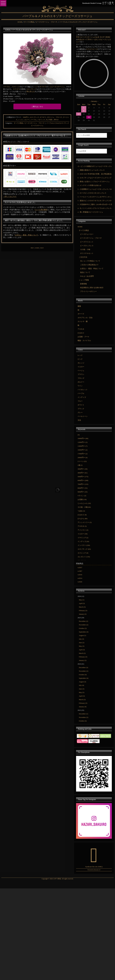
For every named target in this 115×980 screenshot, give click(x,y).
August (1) (82, 635)
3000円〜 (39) (83, 469)
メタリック (16, 87)
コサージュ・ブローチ (54, 117)
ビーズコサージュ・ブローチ (91, 238)
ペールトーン (83, 416)
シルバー (27, 120)
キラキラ (43, 87)
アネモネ (81, 329)
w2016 (80, 575)
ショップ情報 (84, 280)
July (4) (81, 685)
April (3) (82, 603)
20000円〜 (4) (83, 458)
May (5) (82, 692)
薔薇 (79, 306)
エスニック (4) (83, 553)
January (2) (83, 614)
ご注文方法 (83, 257)
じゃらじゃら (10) (84, 503)
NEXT (42, 248)
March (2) (82, 653)
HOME (37, 248)
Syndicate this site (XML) (94, 867)
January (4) (83, 707)
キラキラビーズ (92, 49)
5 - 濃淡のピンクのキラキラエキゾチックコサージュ (95, 201)
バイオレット (83, 390)
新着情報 (83, 284)
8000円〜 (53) (83, 488)
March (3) (82, 607)
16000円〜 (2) (83, 450)
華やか (56, 120)
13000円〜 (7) (83, 446)
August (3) (82, 682)
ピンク (80, 359)
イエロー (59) (83, 534)
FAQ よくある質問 (87, 276)
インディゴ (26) (83, 541)
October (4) (83, 675)
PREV (32, 248)
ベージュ (81, 371)
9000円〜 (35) (83, 492)
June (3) (82, 689)
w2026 (80, 582)
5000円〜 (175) (83, 477)
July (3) (81, 639)
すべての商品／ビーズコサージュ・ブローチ (29, 123)
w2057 (80, 568)
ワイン (80, 386)
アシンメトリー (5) (85, 522)
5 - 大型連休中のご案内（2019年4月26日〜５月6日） (95, 204)
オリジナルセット (87, 253)
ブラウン (81, 374)
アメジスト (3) (83, 530)
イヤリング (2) (83, 538)
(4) (79, 435)
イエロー (81, 367)
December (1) (83, 714)
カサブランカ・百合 (85, 318)
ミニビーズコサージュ (56, 87)
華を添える (31, 92)
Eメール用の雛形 (41, 210)
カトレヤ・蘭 (83, 321)
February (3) (83, 610)
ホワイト (81, 405)
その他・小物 (85, 249)
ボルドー (81, 382)
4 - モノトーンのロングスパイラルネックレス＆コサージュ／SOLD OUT (95, 208)
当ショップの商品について (90, 261)
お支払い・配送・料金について (26, 235)
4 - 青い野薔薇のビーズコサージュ (90, 212)
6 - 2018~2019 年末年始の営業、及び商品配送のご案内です (95, 174)
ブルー (80, 401)
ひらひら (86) (83, 519)
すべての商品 (84, 230)
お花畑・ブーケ (83, 337)
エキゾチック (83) (84, 549)
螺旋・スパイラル (84, 341)
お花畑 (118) (82, 499)
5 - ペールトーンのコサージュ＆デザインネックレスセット (95, 197)
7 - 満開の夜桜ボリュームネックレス (91, 170)
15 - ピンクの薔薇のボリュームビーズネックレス (95, 166)
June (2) (82, 643)
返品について (85, 272)
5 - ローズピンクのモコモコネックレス (92, 193)
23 (89, 117)
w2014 (80, 578)
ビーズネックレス (87, 246)
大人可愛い (50, 120)
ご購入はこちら (37, 107)
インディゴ (82, 397)
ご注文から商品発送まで (89, 265)
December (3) (83, 667)
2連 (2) (80, 465)
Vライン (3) (82, 496)
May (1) (82, 600)
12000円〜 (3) (83, 442)
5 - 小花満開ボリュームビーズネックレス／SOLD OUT (95, 189)
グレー (80, 412)
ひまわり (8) (82, 515)
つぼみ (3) (81, 511)
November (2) (84, 625)
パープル (7, 87)
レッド (80, 355)
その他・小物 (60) (84, 507)
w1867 (80, 571)
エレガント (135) (84, 557)
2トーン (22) (82, 461)
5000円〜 (26, 117)
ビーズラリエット (87, 242)
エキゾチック (31, 89)
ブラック (81, 409)
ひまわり (81, 333)
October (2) (83, 628)
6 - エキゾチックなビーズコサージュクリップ (94, 178)
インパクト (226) (84, 545)
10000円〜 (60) (83, 438)
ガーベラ (81, 314)
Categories (9, 123)
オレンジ (81, 363)
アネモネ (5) (82, 526)
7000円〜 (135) (83, 484)
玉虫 (79, 420)
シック (36, 87)
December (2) (83, 621)
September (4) (84, 632)
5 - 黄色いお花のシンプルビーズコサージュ (94, 182)
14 (79, 114)
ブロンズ (81, 378)
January (94, 101)
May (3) (82, 646)
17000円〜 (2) (83, 454)
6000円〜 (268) (83, 480)
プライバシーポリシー (88, 291)
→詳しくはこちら (10, 196)
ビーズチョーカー (87, 234)
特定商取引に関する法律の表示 (92, 288)
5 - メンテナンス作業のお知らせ (89, 185)
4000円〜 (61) (83, 473)
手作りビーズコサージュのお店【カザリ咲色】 (93, 37)
